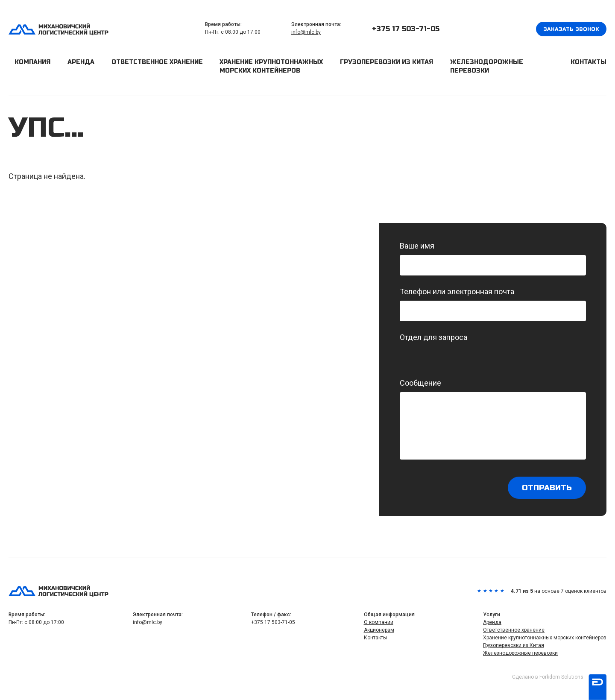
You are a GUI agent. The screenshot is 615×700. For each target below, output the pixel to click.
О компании (379, 622)
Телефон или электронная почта (493, 304)
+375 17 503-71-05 (406, 29)
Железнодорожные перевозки (487, 66)
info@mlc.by (306, 32)
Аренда (81, 62)
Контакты (589, 62)
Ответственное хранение (157, 62)
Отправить (547, 488)
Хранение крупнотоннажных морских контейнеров (271, 66)
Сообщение (493, 419)
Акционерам (379, 630)
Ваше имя (493, 258)
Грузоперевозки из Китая (387, 62)
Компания (32, 62)
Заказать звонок (571, 29)
